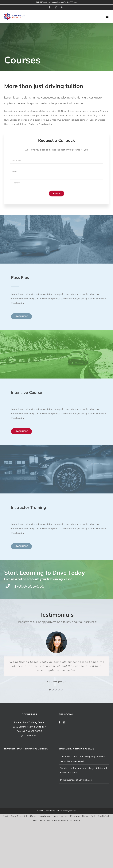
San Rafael (103, 816)
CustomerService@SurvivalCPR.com (63, 2)
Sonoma (65, 820)
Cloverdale (23, 816)
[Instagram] (64, 722)
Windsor (76, 820)
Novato (64, 816)
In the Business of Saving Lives (76, 780)
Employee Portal (70, 811)
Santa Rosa (39, 820)
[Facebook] (60, 722)
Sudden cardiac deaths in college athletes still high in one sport (84, 770)
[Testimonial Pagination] (50, 690)
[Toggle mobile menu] (107, 17)
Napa (56, 816)
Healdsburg (45, 816)
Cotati (33, 816)
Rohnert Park (89, 816)
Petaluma (75, 816)
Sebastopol (53, 820)
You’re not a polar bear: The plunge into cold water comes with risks (83, 759)
